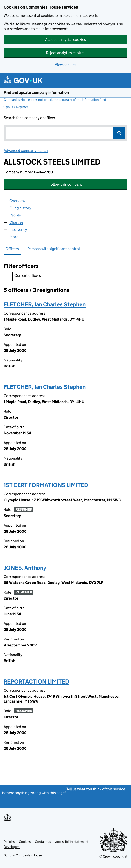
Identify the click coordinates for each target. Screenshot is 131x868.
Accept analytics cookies (65, 40)
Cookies (25, 842)
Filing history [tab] (20, 208)
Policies (9, 842)
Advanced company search (26, 150)
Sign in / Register (16, 107)
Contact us (43, 842)
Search (119, 133)
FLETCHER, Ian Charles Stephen (45, 304)
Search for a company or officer (29, 118)
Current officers (22, 276)
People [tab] (15, 215)
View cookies (65, 65)
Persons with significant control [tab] (54, 249)
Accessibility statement (72, 842)
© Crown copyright (113, 856)
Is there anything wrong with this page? (34, 793)
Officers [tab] (12, 249)
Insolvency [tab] (18, 230)
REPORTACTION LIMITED (36, 681)
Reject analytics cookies (66, 53)
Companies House (29, 855)
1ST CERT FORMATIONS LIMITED (46, 485)
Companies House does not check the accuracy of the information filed (55, 100)
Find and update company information (36, 92)
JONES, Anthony (25, 568)
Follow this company (65, 184)
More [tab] (14, 237)
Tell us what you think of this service (96, 789)
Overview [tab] (17, 201)
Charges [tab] (16, 222)
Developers (12, 847)
